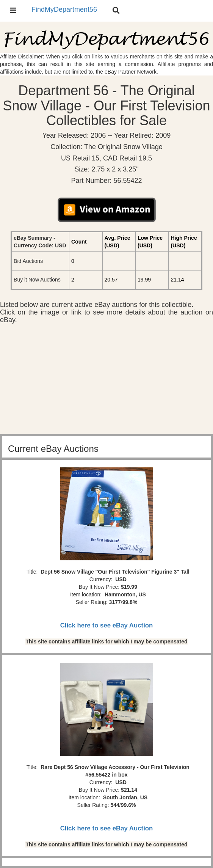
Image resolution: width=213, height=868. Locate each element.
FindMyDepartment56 (64, 9)
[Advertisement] (106, 381)
